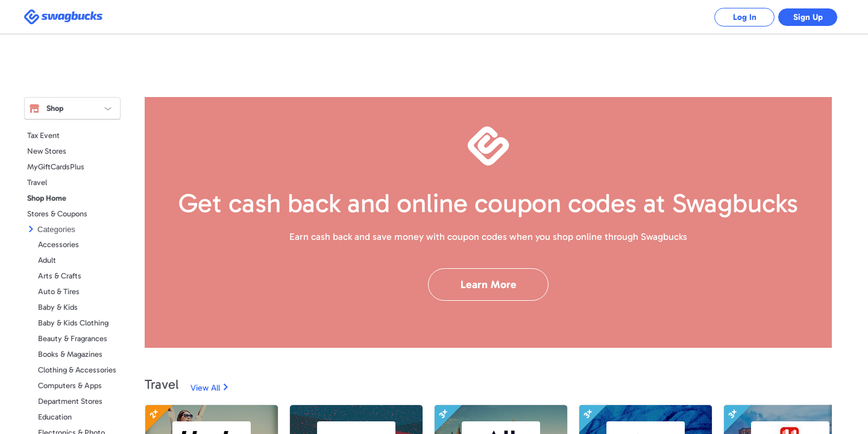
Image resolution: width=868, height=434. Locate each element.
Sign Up (808, 17)
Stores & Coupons (57, 214)
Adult (47, 260)
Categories (56, 229)
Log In (745, 17)
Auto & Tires (59, 291)
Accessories (58, 244)
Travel (37, 182)
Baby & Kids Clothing (73, 323)
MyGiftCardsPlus (56, 167)
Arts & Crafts (60, 276)
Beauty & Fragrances (73, 338)
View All (205, 388)
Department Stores (70, 401)
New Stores (47, 151)
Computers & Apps (70, 385)
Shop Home (47, 198)
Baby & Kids (58, 307)
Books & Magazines (70, 354)
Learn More (489, 285)
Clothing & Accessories (77, 370)
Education (55, 417)
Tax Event (43, 135)
